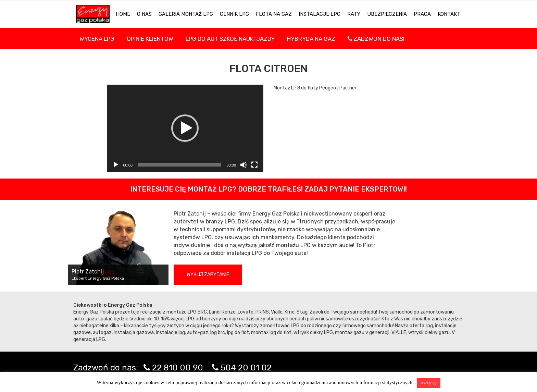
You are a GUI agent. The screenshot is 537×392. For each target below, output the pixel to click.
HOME (123, 14)
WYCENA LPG (97, 39)
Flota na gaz (274, 14)
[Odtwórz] (116, 165)
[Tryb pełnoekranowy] (254, 165)
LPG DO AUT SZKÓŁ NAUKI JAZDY (230, 39)
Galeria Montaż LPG (186, 14)
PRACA (422, 14)
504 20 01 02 (246, 368)
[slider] (179, 165)
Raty (354, 14)
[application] (185, 128)
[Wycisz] (243, 165)
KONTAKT (449, 14)
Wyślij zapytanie (208, 275)
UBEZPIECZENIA (387, 14)
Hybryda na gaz (311, 39)
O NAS (144, 14)
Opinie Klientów (150, 39)
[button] (185, 128)
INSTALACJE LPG (320, 14)
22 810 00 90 (178, 368)
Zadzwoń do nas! (376, 39)
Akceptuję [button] (429, 383)
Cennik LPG (234, 14)
